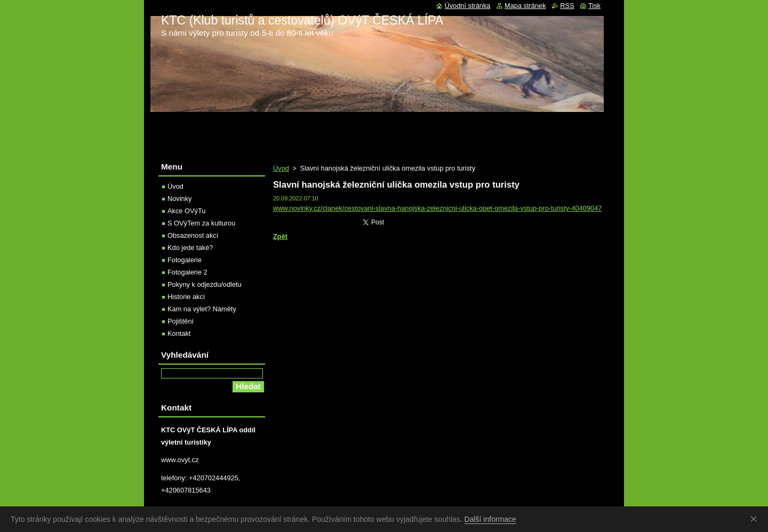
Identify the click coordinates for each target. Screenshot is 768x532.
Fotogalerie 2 (187, 272)
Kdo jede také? (190, 248)
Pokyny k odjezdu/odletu (205, 284)
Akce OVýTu (186, 211)
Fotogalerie (185, 260)
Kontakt (179, 333)
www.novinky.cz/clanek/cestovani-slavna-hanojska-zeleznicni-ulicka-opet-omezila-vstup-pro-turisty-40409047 (437, 208)
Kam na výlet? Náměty (202, 309)
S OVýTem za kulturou (201, 223)
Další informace (490, 519)
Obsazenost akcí (193, 235)
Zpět (280, 236)
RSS (567, 6)
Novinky (180, 199)
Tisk (594, 6)
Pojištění (181, 321)
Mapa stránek (525, 6)
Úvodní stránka (467, 6)
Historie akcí (186, 297)
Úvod (281, 168)
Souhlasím (756, 519)
